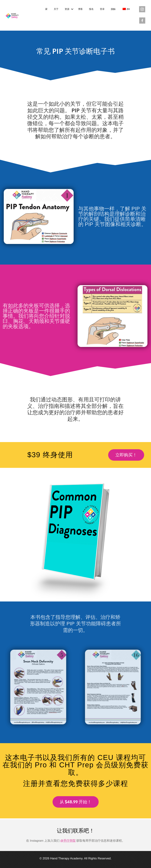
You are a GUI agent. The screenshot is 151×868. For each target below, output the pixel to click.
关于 (56, 9)
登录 (102, 9)
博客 (80, 9)
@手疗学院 (68, 841)
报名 (91, 9)
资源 (67, 9)
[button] (72, 9)
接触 (113, 9)
